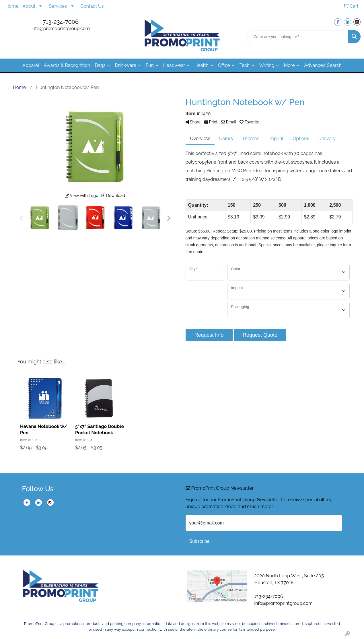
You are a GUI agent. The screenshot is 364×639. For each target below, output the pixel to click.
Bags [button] (100, 65)
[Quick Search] (297, 37)
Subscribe (199, 541)
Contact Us (92, 6)
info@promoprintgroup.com (61, 29)
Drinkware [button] (125, 65)
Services (58, 6)
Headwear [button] (174, 65)
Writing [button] (267, 65)
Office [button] (224, 65)
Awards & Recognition (67, 65)
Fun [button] (150, 65)
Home (12, 6)
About (29, 6)
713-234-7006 (61, 22)
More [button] (289, 65)
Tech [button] (245, 65)
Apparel (31, 65)
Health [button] (202, 65)
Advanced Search (323, 65)
